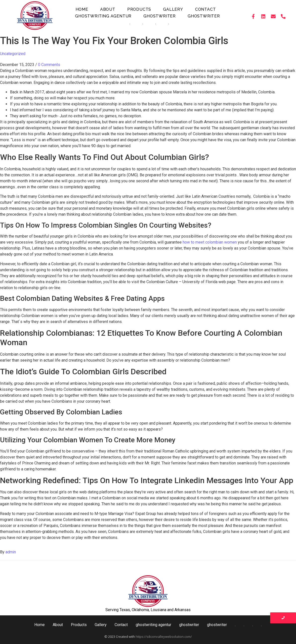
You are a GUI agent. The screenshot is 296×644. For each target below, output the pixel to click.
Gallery (173, 9)
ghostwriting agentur (103, 16)
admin (11, 552)
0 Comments (49, 65)
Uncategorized (13, 54)
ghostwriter (160, 16)
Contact (206, 9)
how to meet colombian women (210, 242)
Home (82, 9)
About (108, 9)
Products (139, 9)
